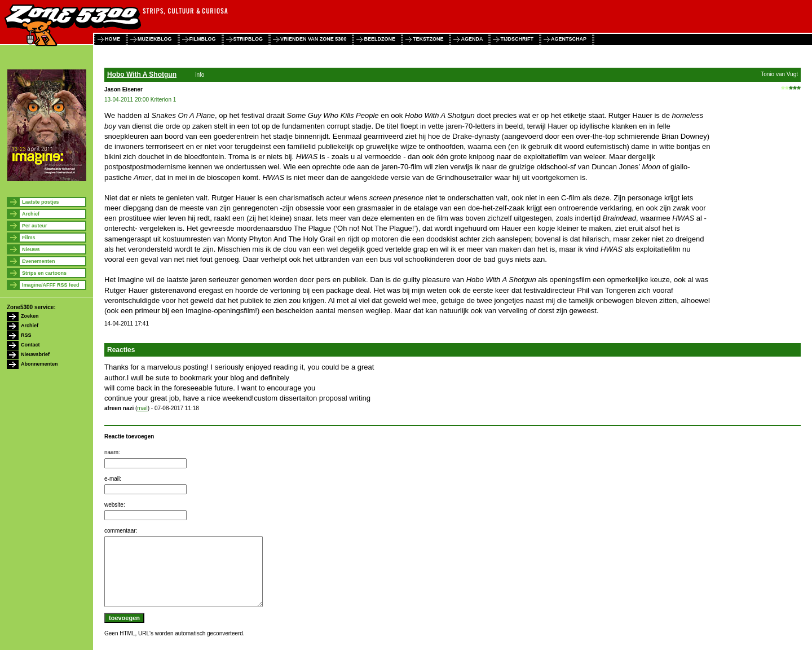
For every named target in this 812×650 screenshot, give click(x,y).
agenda (472, 39)
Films (29, 238)
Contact (30, 345)
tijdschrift (517, 39)
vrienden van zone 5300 (313, 39)
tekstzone (428, 39)
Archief (31, 214)
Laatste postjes (41, 202)
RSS (26, 335)
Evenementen (39, 261)
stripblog (248, 39)
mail (142, 408)
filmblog (203, 39)
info (200, 75)
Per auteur (35, 226)
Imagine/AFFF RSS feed (51, 285)
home (112, 39)
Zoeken (30, 316)
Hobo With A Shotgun (142, 74)
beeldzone (379, 39)
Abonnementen (39, 364)
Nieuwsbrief (35, 354)
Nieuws (31, 249)
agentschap (569, 39)
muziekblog (155, 39)
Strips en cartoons (44, 273)
